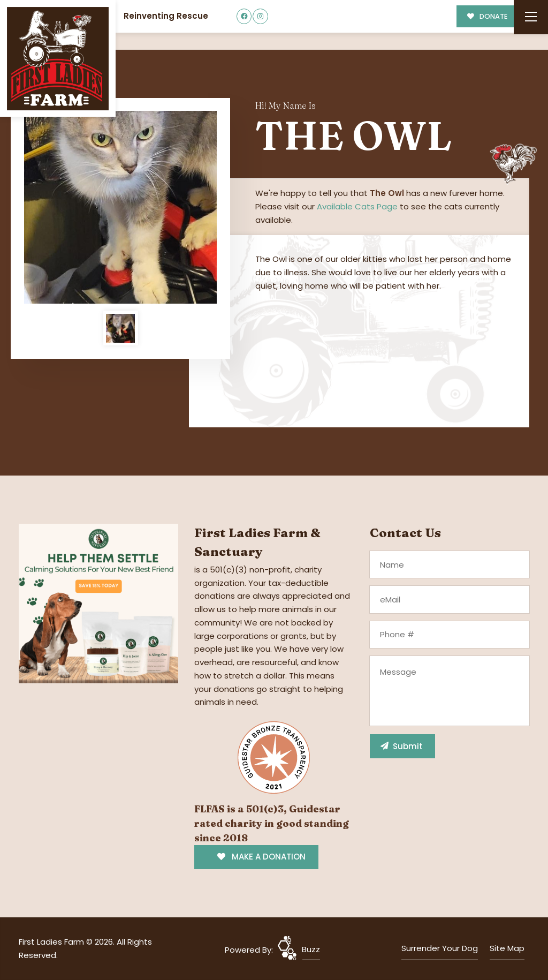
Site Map (507, 948)
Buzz (311, 949)
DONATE (487, 16)
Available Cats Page (357, 206)
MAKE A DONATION (261, 857)
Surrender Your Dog (440, 948)
